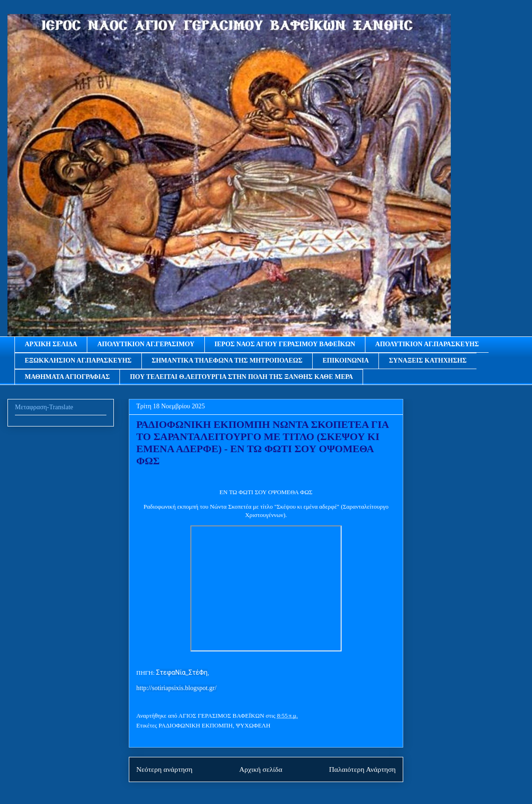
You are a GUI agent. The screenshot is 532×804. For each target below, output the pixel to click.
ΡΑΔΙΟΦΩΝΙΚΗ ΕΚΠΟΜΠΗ (196, 725)
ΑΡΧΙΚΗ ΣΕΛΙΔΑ (51, 344)
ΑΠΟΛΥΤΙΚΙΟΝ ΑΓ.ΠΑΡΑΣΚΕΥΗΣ (427, 344)
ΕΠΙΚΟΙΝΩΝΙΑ (346, 360)
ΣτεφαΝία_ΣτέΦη (182, 672)
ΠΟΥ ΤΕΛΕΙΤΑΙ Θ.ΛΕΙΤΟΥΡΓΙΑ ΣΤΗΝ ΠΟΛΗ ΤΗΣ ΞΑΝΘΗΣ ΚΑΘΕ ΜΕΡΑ (241, 377)
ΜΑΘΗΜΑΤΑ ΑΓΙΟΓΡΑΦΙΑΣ (67, 377)
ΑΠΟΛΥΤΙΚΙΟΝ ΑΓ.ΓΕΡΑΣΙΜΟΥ (146, 344)
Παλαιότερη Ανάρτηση (362, 769)
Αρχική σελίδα (261, 769)
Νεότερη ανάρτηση (164, 769)
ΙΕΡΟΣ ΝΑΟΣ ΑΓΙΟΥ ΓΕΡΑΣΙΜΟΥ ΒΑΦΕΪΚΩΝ (285, 344)
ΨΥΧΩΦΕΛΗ (253, 725)
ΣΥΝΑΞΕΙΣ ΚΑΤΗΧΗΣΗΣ (427, 360)
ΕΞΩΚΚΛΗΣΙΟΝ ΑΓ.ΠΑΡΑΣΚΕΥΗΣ (78, 360)
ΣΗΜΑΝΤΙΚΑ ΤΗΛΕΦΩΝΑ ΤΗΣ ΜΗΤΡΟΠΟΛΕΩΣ (227, 360)
